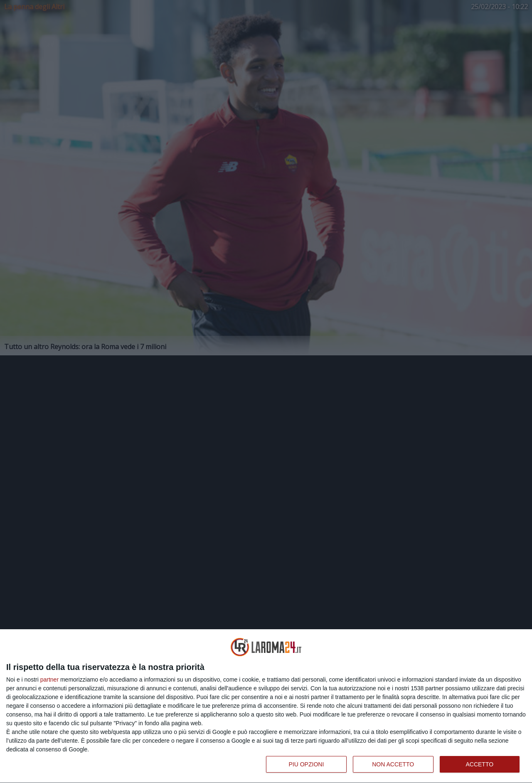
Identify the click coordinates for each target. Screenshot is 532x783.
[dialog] (266, 706)
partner (49, 680)
